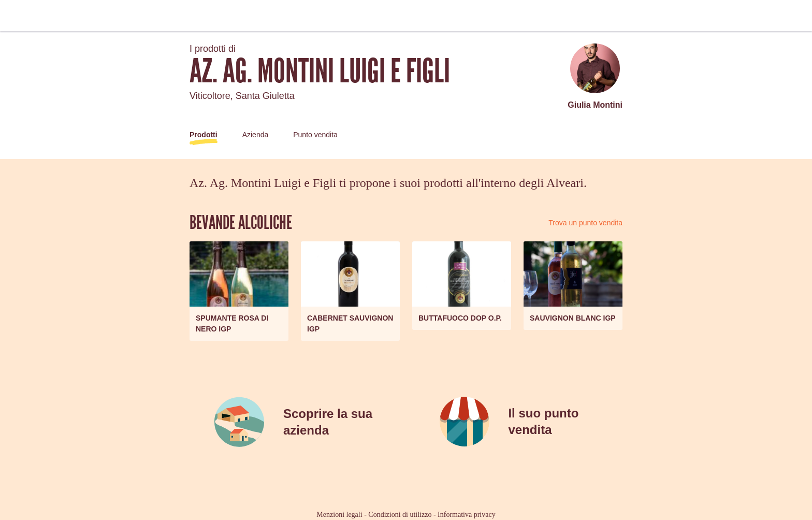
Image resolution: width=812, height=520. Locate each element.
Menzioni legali (339, 515)
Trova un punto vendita (585, 223)
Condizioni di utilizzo (400, 515)
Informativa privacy (467, 515)
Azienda (256, 135)
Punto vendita (315, 135)
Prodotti (204, 135)
